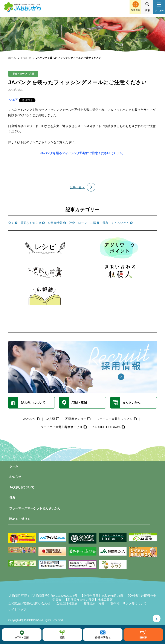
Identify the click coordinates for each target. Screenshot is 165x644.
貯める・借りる (20, 519)
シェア (14, 100)
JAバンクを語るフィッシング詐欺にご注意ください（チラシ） (82, 153)
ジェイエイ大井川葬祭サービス (61, 427)
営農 (12, 498)
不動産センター (76, 419)
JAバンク (29, 419)
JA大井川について (22, 487)
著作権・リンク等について (128, 603)
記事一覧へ (77, 187)
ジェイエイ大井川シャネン (115, 419)
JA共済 (50, 419)
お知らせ (26, 58)
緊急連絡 (136, 10)
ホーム (12, 58)
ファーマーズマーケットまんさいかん (35, 508)
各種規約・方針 (94, 603)
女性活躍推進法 (67, 603)
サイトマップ (17, 609)
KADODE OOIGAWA (107, 427)
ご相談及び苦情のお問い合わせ (29, 603)
